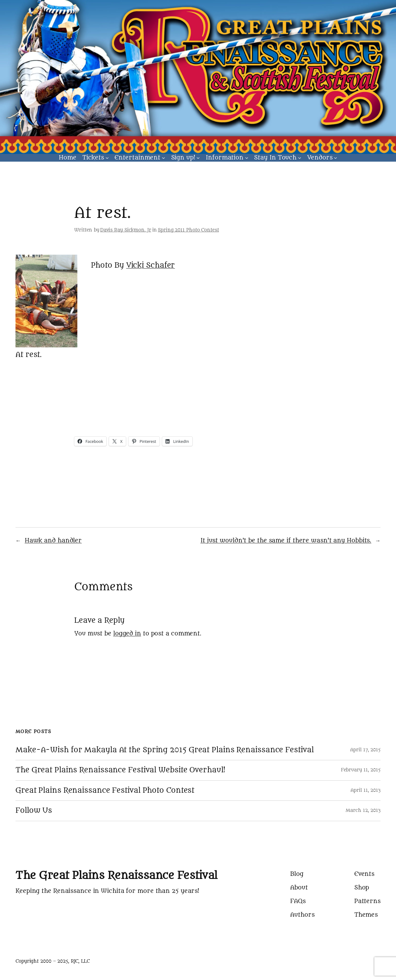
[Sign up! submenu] (198, 158)
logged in (127, 634)
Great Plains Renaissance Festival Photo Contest (105, 791)
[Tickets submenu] (107, 158)
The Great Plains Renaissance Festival (116, 876)
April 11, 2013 (366, 790)
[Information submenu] (247, 158)
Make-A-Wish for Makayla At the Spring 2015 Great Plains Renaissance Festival (164, 750)
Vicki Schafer (151, 265)
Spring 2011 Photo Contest (188, 230)
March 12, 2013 (363, 810)
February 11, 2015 (361, 770)
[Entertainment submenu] (164, 158)
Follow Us (34, 811)
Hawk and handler (53, 541)
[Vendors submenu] (336, 158)
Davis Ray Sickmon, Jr (126, 230)
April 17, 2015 (365, 750)
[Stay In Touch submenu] (300, 158)
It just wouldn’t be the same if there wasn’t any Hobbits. (286, 541)
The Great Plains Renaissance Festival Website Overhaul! (120, 770)
